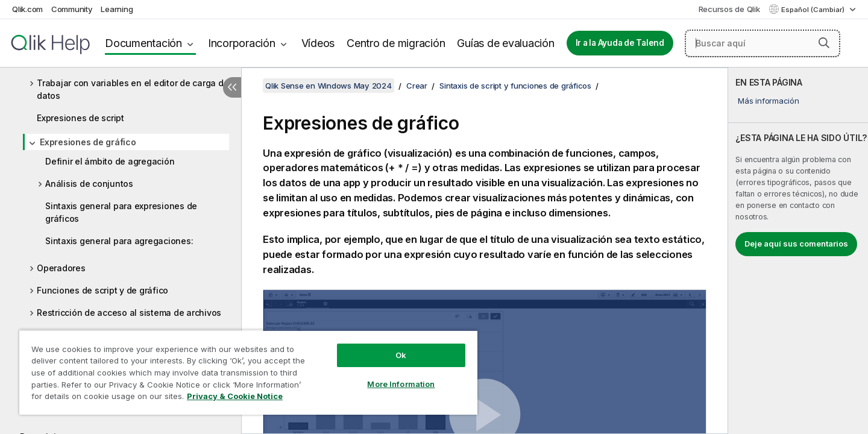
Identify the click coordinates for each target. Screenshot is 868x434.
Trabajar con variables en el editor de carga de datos (133, 89)
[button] (824, 43)
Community (72, 9)
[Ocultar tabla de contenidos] (232, 87)
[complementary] (798, 251)
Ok (401, 355)
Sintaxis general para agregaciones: (119, 241)
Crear (417, 86)
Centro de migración (396, 43)
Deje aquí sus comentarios (796, 244)
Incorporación (242, 43)
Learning (117, 9)
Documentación (143, 43)
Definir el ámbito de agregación (110, 161)
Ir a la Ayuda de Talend (620, 43)
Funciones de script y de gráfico (102, 290)
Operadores (61, 268)
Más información (768, 101)
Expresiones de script (80, 118)
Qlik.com (27, 9)
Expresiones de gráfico (88, 142)
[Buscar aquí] (763, 43)
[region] (248, 372)
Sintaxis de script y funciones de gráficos (515, 86)
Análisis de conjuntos (89, 184)
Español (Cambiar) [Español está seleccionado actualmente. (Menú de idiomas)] (814, 10)
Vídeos (318, 43)
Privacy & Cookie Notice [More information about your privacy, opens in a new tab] (235, 396)
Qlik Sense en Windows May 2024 (329, 86)
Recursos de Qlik (729, 9)
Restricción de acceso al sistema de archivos (129, 313)
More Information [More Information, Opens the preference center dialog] (401, 384)
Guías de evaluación (505, 43)
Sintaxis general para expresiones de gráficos (121, 212)
